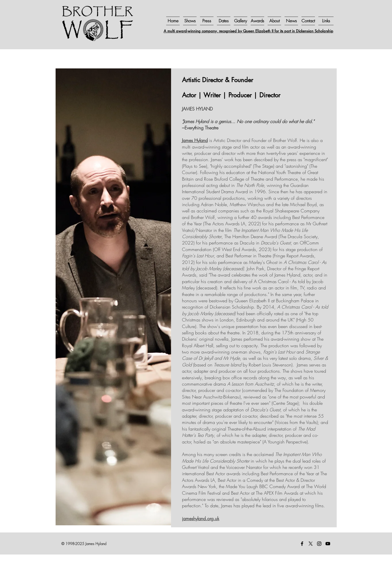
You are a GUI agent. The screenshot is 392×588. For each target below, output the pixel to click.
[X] (311, 544)
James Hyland (195, 140)
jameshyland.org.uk (201, 518)
